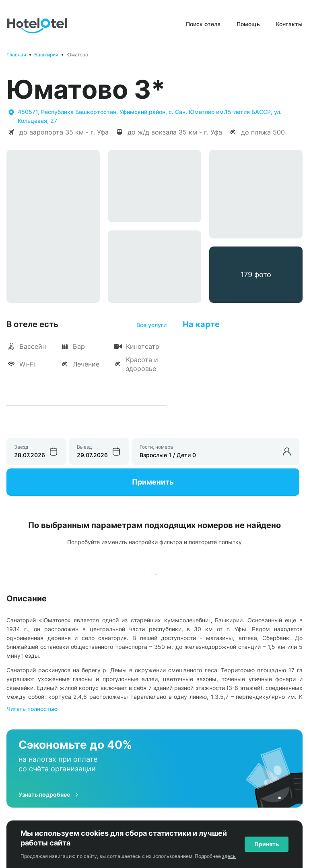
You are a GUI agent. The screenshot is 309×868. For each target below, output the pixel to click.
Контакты (289, 24)
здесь (229, 856)
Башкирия (46, 55)
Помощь (248, 24)
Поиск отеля (203, 24)
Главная (16, 55)
